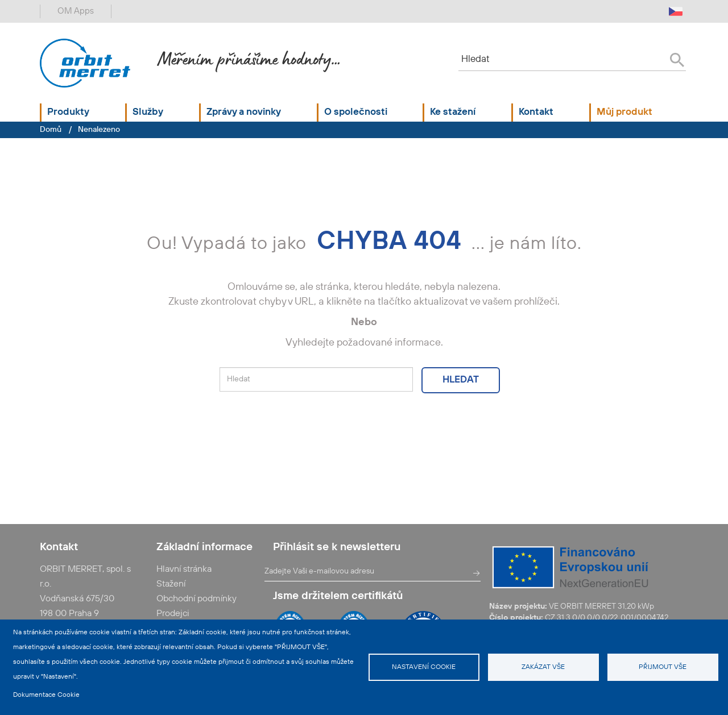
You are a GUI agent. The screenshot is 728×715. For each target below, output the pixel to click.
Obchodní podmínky (197, 599)
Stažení (171, 584)
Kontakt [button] (536, 112)
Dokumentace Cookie (46, 695)
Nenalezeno (99, 130)
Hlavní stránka (184, 569)
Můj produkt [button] (624, 112)
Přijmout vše (663, 667)
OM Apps (76, 11)
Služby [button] (148, 112)
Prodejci (173, 614)
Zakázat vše (543, 667)
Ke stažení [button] (453, 112)
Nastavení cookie (424, 667)
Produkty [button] (68, 112)
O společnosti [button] (356, 112)
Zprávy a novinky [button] (244, 112)
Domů (51, 130)
